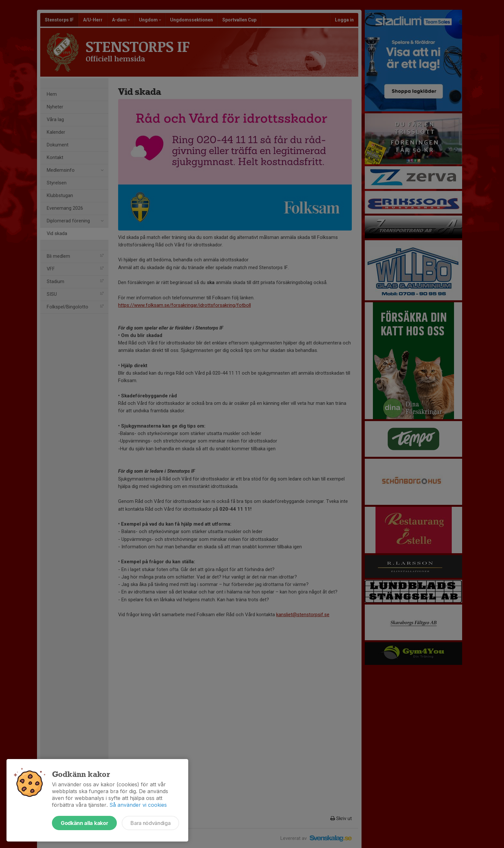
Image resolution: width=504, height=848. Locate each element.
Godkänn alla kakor (84, 823)
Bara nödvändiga (150, 823)
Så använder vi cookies (138, 805)
